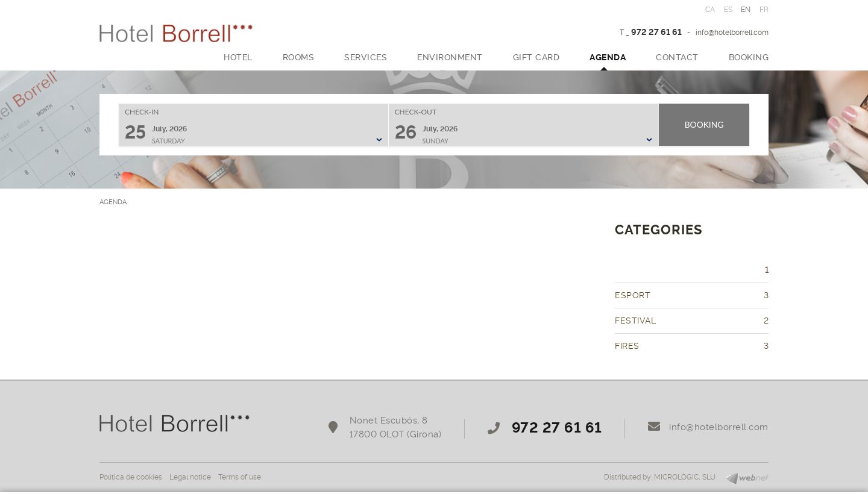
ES (728, 10)
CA (710, 10)
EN (746, 10)
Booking (704, 124)
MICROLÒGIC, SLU (685, 477)
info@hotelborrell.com (732, 33)
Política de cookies (131, 477)
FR (764, 10)
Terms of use (240, 477)
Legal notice (190, 477)
